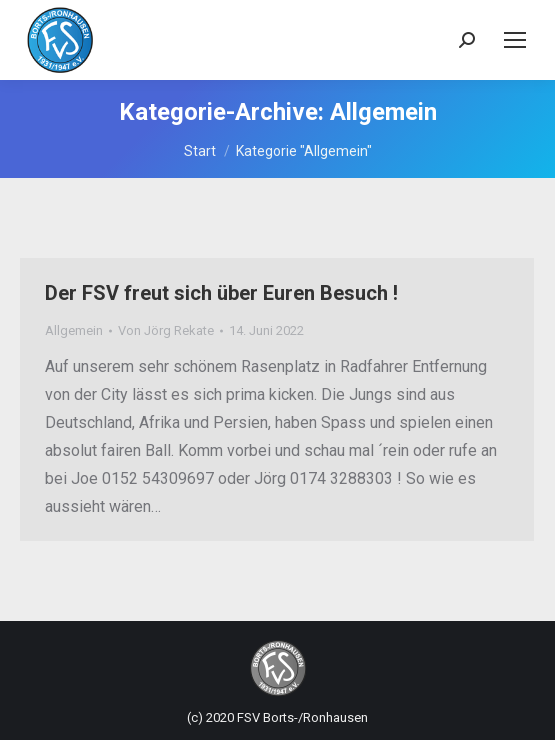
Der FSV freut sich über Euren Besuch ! (221, 293)
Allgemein (74, 330)
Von (166, 330)
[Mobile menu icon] (515, 40)
